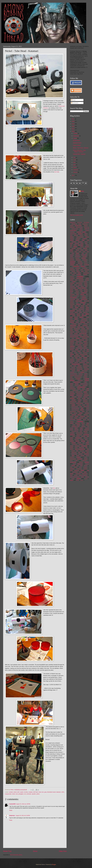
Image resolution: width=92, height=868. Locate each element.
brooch (72, 258)
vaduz (74, 464)
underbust (84, 461)
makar (86, 359)
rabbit (88, 405)
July (74, 157)
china (82, 270)
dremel (86, 290)
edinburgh (84, 293)
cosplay (30, 792)
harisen (80, 324)
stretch (72, 441)
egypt (77, 295)
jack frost (79, 342)
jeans (77, 343)
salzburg (86, 415)
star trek (83, 436)
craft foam (35, 792)
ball (88, 240)
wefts (71, 470)
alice (81, 229)
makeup (72, 361)
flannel (83, 306)
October (75, 133)
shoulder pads (76, 427)
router (75, 413)
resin (88, 408)
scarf (86, 418)
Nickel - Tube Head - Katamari (81, 148)
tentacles (82, 451)
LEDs (63, 792)
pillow (84, 389)
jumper (72, 345)
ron (87, 412)
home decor (84, 332)
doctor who (73, 288)
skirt (81, 428)
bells (86, 243)
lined (83, 356)
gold (71, 317)
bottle (84, 252)
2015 (73, 124)
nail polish (87, 369)
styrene (74, 443)
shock (74, 425)
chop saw (87, 270)
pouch (79, 398)
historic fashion (84, 330)
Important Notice (77, 143)
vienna (86, 466)
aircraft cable (75, 229)
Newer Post (7, 851)
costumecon (80, 278)
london (85, 358)
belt (71, 245)
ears (71, 293)
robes (79, 411)
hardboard (74, 324)
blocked (87, 247)
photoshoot (73, 389)
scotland (79, 419)
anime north (17, 792)
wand (76, 467)
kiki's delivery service (82, 348)
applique (80, 234)
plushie (86, 394)
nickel (14, 794)
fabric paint (79, 301)
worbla (76, 475)
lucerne (72, 359)
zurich (82, 480)
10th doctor (73, 222)
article (86, 235)
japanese (72, 343)
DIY (86, 286)
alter (81, 230)
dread (81, 290)
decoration (72, 286)
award (22, 792)
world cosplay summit (75, 477)
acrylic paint (78, 226)
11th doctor (80, 222)
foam (88, 307)
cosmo (72, 277)
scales (76, 418)
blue (71, 250)
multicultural (79, 367)
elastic (82, 294)
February (76, 170)
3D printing (86, 222)
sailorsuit (74, 415)
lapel (84, 351)
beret (75, 245)
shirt (88, 423)
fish (79, 306)
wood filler (78, 474)
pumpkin (87, 403)
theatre (87, 451)
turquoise (80, 459)
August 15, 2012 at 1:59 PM (23, 804)
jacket (85, 342)
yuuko (86, 479)
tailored (72, 449)
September (76, 136)
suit (83, 443)
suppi (87, 443)
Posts (73, 100)
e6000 (86, 291)
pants (77, 384)
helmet (83, 329)
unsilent (81, 462)
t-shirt (76, 448)
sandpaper (82, 416)
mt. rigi (73, 367)
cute (76, 285)
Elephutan (12, 815)
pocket (72, 395)
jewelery (81, 343)
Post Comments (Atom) (16, 855)
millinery (85, 364)
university (73, 462)
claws (86, 271)
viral (71, 467)
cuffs (71, 285)
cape (81, 265)
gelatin (76, 312)
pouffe (84, 398)
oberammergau (78, 377)
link (88, 356)
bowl (73, 253)
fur (83, 311)
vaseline (87, 464)
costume (72, 278)
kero (85, 346)
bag (83, 240)
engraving (72, 299)
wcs (80, 467)
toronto (82, 456)
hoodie (76, 334)
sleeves (76, 430)
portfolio (72, 398)
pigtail (79, 389)
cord (73, 275)
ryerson (87, 413)
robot (83, 411)
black (75, 247)
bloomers (79, 248)
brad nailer (84, 255)
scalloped (81, 418)
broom (78, 258)
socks (81, 430)
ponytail (85, 397)
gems (81, 312)
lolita (80, 358)
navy (78, 371)
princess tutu (73, 402)
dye (81, 291)
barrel (86, 242)
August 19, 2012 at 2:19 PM (23, 815)
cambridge (80, 263)
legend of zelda (84, 354)
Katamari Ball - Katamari (79, 154)
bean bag (77, 243)
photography (81, 387)
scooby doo (73, 420)
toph (73, 456)
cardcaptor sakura (79, 266)
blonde (74, 248)
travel (78, 457)
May (74, 162)
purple (73, 405)
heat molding (81, 327)
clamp (78, 271)
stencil (86, 438)
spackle (34, 794)
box (83, 253)
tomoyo (80, 454)
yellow (38, 794)
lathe (80, 353)
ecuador (77, 293)
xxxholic (87, 477)
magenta (79, 359)
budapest (85, 260)
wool (71, 475)
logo (76, 358)
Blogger (54, 864)
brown (84, 258)
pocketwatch (79, 395)
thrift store (74, 452)
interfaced (81, 340)
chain (78, 270)
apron (86, 234)
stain (74, 436)
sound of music (75, 431)
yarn (73, 479)
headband (85, 325)
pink (88, 389)
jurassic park (78, 345)
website (85, 469)
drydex (77, 291)
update (87, 462)
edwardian (72, 295)
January (75, 172)
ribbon (82, 410)
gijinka (87, 314)
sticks (71, 440)
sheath (72, 423)
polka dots (74, 397)
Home (35, 851)
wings (81, 472)
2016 (73, 121)
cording (79, 275)
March (75, 167)
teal (77, 451)
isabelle (72, 342)
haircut (77, 322)
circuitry (26, 792)
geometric (85, 312)
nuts (17, 794)
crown (86, 283)
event (78, 299)
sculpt (84, 420)
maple (78, 361)
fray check (79, 311)
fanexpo (83, 303)
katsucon (80, 346)
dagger (86, 285)
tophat (78, 456)
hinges (77, 330)
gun (78, 321)
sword (72, 448)
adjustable (72, 227)
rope (71, 413)
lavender (85, 353)
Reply (11, 810)
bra (87, 253)
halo (88, 322)
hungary (85, 335)
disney (82, 286)
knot (81, 350)
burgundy (73, 261)
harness (86, 324)
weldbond (77, 470)
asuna (72, 237)
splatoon (72, 435)
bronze (85, 256)
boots (80, 252)
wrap (82, 477)
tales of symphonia (80, 449)
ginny (74, 316)
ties (79, 452)
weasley (72, 469)
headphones (73, 327)
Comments (75, 103)
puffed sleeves (80, 403)
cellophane (72, 270)
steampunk (78, 438)
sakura (79, 415)
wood (72, 474)
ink (73, 338)
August (75, 138)
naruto (73, 371)
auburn (78, 239)
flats (87, 306)
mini (71, 366)
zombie (77, 480)
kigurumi (72, 348)
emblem (84, 296)
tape (88, 449)
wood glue (85, 474)
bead (71, 243)
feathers (78, 304)
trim (86, 457)
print (79, 402)
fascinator (72, 304)
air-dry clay (87, 227)
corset (85, 275)
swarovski (74, 444)
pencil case (78, 385)
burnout (80, 261)
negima (82, 372)
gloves (78, 316)
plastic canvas (79, 392)
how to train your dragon (76, 335)
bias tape (80, 245)
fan (77, 303)
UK (76, 461)
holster (77, 332)
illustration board (51, 792)
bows (77, 253)
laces (79, 351)
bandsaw (80, 242)
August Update (77, 145)
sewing (80, 421)
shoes (78, 425)
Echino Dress (76, 140)
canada (72, 265)
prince (80, 400)
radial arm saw (75, 407)
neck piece (85, 371)
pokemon (87, 395)
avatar (72, 240)
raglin (81, 407)
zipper (72, 480)
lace (88, 350)
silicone (83, 427)
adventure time (79, 227)
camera (86, 263)
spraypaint (86, 435)
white (82, 470)
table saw (82, 448)
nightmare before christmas (76, 376)
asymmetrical (80, 237)
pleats (85, 392)
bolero (82, 250)
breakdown (78, 257)
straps (82, 440)
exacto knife (84, 299)
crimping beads (83, 282)
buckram (78, 260)
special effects (79, 433)
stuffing (83, 441)
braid (71, 257)
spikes (86, 433)
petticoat (85, 385)
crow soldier (79, 283)
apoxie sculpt (73, 234)
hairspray (83, 322)
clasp (82, 271)
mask (88, 363)
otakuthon (77, 382)
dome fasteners (82, 288)
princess (85, 400)
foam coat (75, 309)
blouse (85, 248)
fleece (72, 308)
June (75, 160)
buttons (72, 263)
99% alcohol (74, 224)
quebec (79, 405)
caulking (85, 268)
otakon (87, 380)
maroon (76, 363)
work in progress (83, 475)
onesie (71, 379)
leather (72, 354)
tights (88, 452)
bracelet (72, 255)
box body (57, 172)
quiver (84, 405)
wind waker (75, 472)
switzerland (84, 446)
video (81, 466)
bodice (77, 250)
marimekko (84, 361)
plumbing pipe (80, 394)
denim (78, 286)
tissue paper (74, 454)
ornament (80, 381)
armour (76, 235)
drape (76, 290)
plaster (82, 390)
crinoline (72, 283)
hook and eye (83, 333)
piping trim (75, 390)
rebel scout (86, 407)
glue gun (84, 316)
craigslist (87, 280)
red (25, 794)
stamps (78, 436)
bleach (82, 247)
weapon (85, 467)
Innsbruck (85, 338)
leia (71, 356)
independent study (85, 337)
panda (72, 384)
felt (84, 304)
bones (72, 252)
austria (85, 239)
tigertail (83, 452)
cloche (75, 273)
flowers (82, 308)
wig (88, 470)
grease (76, 317)
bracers (77, 255)
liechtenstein (77, 356)
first (76, 306)
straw (86, 440)
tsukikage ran (73, 459)
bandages (74, 242)
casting (78, 268)
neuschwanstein (73, 374)
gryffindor (72, 321)
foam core (41, 792)
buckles (72, 260)
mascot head (82, 363)
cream (74, 282)
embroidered (73, 298)
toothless (87, 454)
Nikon (86, 375)
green (81, 317)
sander (77, 416)
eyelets (72, 301)
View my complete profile (77, 215)
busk (85, 261)
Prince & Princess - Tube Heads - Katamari (79, 151)
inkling (78, 338)
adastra (86, 226)
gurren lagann (84, 321)
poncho (80, 397)
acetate (11, 792)
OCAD (85, 377)
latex (76, 353)
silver (76, 428)
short (83, 425)
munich (85, 367)
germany (72, 314)
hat (79, 325)
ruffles (81, 413)
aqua (71, 235)
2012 (73, 131)
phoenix (72, 387)
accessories (85, 224)
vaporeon (80, 464)
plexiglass (21, 794)
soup (81, 431)
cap (77, 265)
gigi (83, 314)
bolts (86, 250)
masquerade (8, 794)
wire (85, 472)
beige (82, 243)
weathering (79, 469)
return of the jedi (75, 410)
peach (71, 385)
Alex (54, 488)
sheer (83, 423)
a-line (80, 224)
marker (72, 363)
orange (78, 379)
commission (86, 273)
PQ (88, 398)
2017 (73, 119)
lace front (74, 351)
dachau (80, 285)
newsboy (81, 374)
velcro (73, 466)
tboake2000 (12, 804)
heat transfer (77, 329)
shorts (88, 425)
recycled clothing (75, 408)
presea (74, 400)
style (88, 441)
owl (85, 382)
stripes (77, 441)
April (75, 165)
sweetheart (77, 446)
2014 (73, 126)
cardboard (87, 265)
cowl (76, 280)
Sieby (82, 191)
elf (87, 295)
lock (73, 358)
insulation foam (74, 340)
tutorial (86, 459)
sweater (81, 444)
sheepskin (78, 423)
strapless (77, 440)
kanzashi (85, 345)
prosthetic (85, 402)
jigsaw (86, 343)
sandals (72, 416)
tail (87, 448)
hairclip (72, 322)
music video (73, 369)
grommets (84, 319)
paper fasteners (84, 384)
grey (45, 792)
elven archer (74, 296)
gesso (78, 314)
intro (87, 340)
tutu (71, 461)
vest (78, 466)
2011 (73, 175)
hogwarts (72, 332)
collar (79, 273)
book (76, 252)
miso (75, 366)
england (84, 298)
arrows (81, 235)
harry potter (73, 325)
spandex (72, 433)
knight (77, 350)
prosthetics (72, 403)
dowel (71, 290)
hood (71, 334)
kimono (72, 350)
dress (72, 291)
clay (71, 273)
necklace (72, 372)
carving (72, 268)
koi (84, 350)
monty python (86, 366)
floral (77, 307)
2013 (73, 129)
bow (88, 252)
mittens (80, 366)
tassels (73, 451)
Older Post (63, 851)
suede (79, 443)
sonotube (29, 794)
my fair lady (80, 369)
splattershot (79, 435)
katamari (58, 792)
